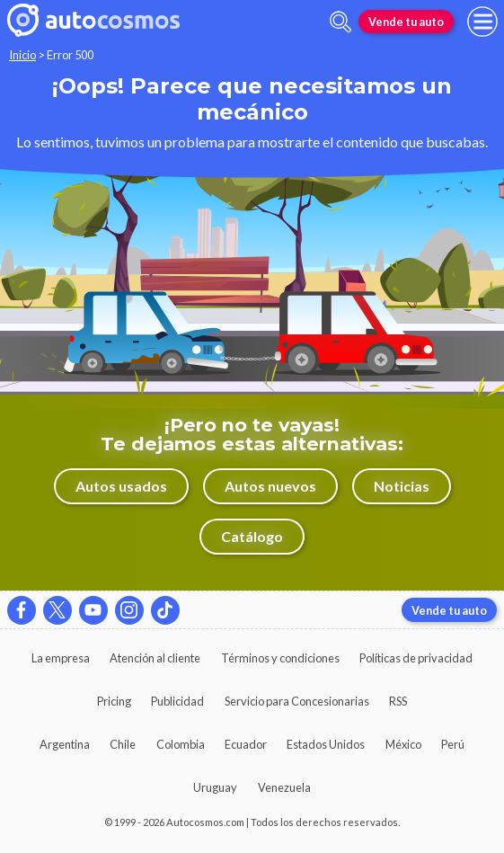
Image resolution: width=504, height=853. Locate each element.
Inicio (22, 55)
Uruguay (215, 787)
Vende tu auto (406, 22)
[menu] (482, 22)
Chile (123, 744)
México (403, 744)
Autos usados (121, 486)
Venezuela (284, 787)
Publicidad (177, 701)
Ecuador (246, 744)
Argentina (65, 744)
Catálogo (252, 536)
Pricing (114, 701)
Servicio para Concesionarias (297, 701)
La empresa (61, 658)
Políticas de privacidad (416, 658)
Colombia (181, 744)
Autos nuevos (270, 486)
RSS (398, 701)
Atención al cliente (155, 658)
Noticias (402, 486)
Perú (453, 744)
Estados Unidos (326, 744)
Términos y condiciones (280, 658)
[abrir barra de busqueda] (340, 22)
